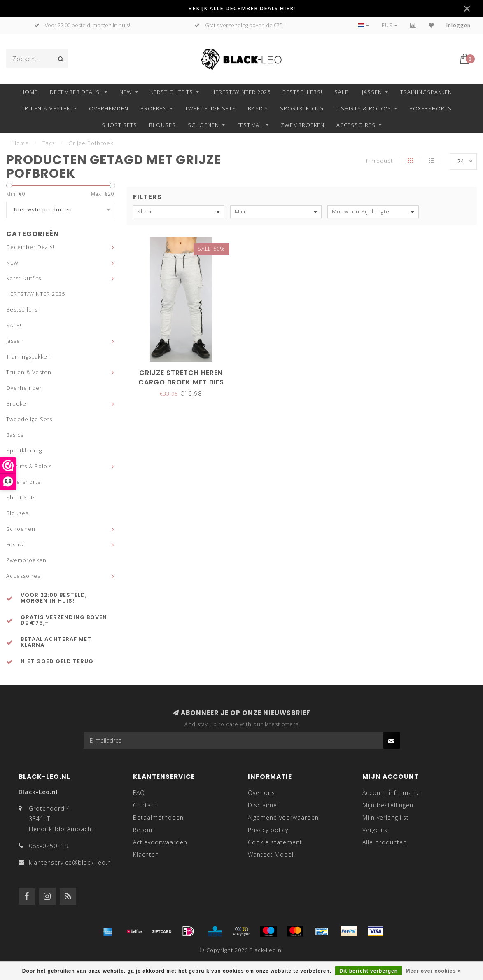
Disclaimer (264, 805)
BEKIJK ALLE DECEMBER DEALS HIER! (242, 8)
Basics (258, 108)
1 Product (379, 161)
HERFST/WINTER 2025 (241, 92)
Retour (143, 830)
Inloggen (458, 25)
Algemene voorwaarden (283, 817)
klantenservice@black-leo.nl (71, 862)
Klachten (146, 855)
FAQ (139, 793)
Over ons (261, 793)
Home (29, 92)
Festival (250, 125)
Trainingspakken (426, 92)
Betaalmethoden (158, 817)
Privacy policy (268, 830)
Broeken (154, 108)
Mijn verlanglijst (386, 817)
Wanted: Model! (272, 855)
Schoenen (203, 125)
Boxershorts (430, 108)
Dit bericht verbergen (369, 971)
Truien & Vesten (46, 108)
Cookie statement (275, 842)
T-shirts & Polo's (363, 108)
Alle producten (385, 842)
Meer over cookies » (433, 971)
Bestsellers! (302, 92)
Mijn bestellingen (388, 805)
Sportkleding (302, 108)
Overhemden (109, 108)
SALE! (342, 92)
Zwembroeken (303, 125)
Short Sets (119, 125)
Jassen (372, 92)
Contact (145, 805)
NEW (126, 92)
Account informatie (391, 793)
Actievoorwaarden (160, 842)
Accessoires (356, 125)
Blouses (162, 125)
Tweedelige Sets (210, 108)
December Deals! (76, 92)
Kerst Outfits (172, 92)
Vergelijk (375, 830)
